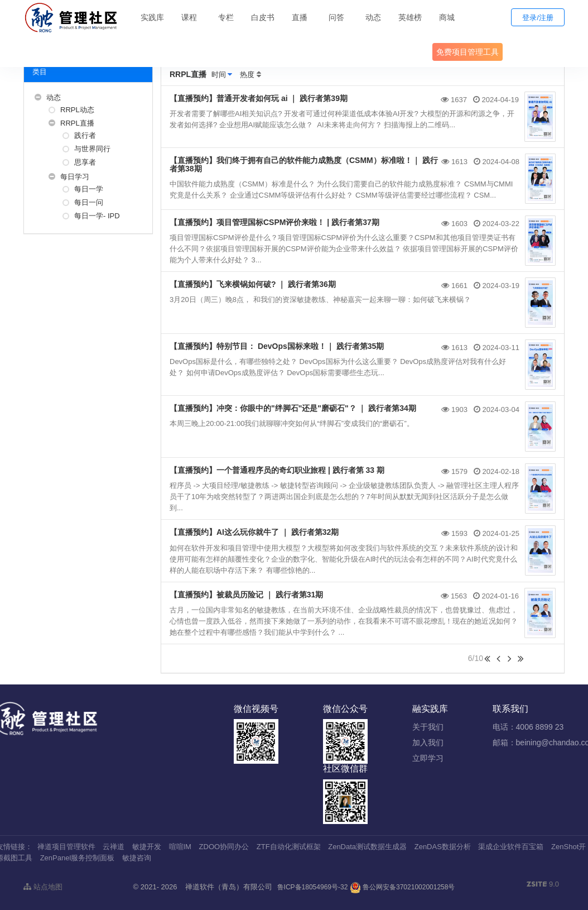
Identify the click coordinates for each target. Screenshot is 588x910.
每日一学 (89, 189)
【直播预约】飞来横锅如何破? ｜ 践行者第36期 (253, 284)
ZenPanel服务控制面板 (78, 858)
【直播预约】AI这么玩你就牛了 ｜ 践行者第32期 (254, 532)
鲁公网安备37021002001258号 (403, 887)
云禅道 (114, 847)
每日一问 (89, 202)
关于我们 (428, 727)
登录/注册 (538, 18)
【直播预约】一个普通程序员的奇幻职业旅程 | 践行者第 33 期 (277, 470)
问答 (336, 17)
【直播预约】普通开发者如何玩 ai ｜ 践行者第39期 (259, 98)
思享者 (85, 162)
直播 (300, 17)
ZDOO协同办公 (224, 847)
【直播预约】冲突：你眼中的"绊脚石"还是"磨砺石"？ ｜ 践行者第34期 (293, 408)
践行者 (85, 135)
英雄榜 (410, 17)
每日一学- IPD (97, 216)
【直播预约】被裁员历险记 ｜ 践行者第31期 (246, 595)
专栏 (226, 17)
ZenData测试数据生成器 (367, 847)
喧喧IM (180, 847)
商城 (447, 17)
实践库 (152, 17)
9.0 (543, 885)
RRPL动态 (77, 110)
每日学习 (75, 177)
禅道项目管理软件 (66, 847)
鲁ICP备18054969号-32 (313, 887)
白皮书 (263, 17)
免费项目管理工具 (467, 52)
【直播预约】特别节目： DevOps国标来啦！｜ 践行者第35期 (277, 346)
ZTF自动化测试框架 (289, 847)
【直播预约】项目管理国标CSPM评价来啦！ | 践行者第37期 (274, 222)
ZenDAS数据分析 (443, 847)
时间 (219, 75)
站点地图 (43, 887)
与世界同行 (92, 149)
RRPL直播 (77, 123)
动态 (373, 17)
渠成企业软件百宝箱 (511, 847)
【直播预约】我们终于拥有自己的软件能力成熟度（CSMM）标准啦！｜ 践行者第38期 (304, 164)
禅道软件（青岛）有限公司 (229, 887)
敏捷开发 (147, 847)
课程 (189, 17)
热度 (247, 75)
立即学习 (428, 758)
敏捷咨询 (137, 858)
